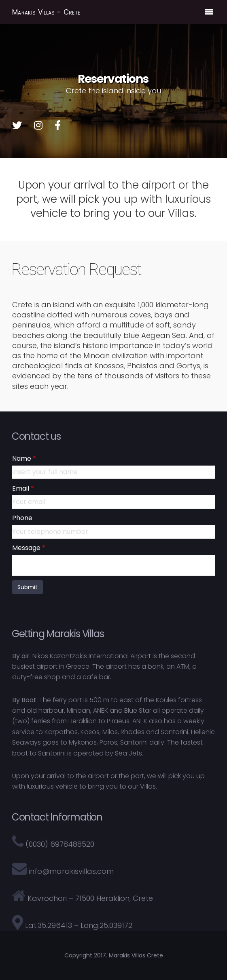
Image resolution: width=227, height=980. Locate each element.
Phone (22, 518)
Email (21, 489)
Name (22, 459)
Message (26, 548)
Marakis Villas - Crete (46, 12)
